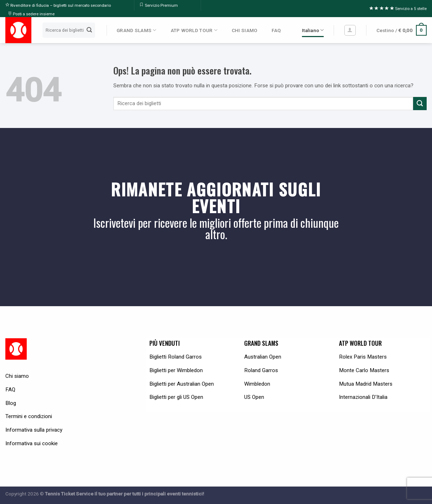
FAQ (276, 30)
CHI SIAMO (245, 30)
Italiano (313, 30)
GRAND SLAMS (136, 30)
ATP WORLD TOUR (194, 30)
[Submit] (89, 30)
